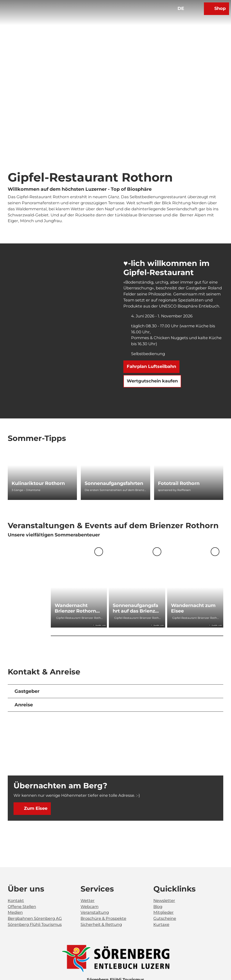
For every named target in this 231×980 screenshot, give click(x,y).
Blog (158, 906)
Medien (15, 912)
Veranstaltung (95, 912)
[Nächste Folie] (40, 556)
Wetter (88, 900)
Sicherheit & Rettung (101, 924)
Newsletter (164, 900)
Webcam (89, 906)
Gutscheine (165, 918)
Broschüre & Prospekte (103, 918)
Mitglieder (164, 912)
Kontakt (16, 900)
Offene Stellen (22, 906)
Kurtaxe (161, 924)
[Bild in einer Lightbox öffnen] (116, 959)
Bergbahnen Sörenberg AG (35, 918)
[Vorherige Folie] (40, 546)
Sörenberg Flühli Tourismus (35, 924)
